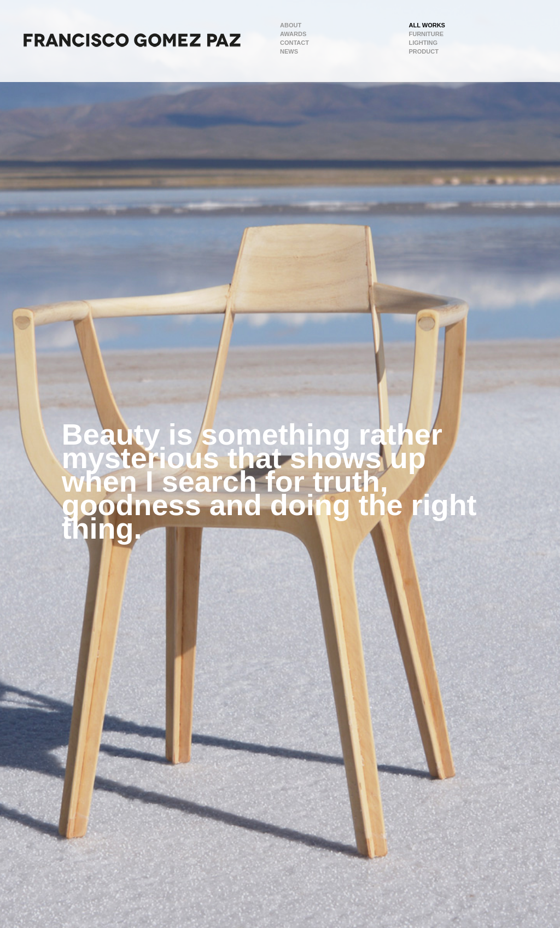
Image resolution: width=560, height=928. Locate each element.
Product (424, 51)
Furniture (427, 34)
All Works (427, 25)
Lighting (424, 43)
